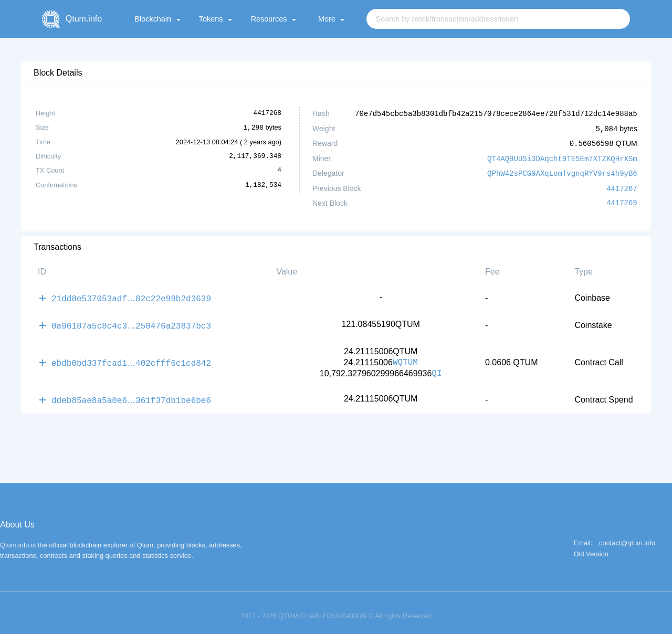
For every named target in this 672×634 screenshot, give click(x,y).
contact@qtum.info (627, 537)
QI (437, 368)
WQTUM (405, 357)
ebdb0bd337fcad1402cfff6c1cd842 (131, 357)
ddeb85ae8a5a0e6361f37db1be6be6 (131, 394)
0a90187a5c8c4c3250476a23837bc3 (131, 321)
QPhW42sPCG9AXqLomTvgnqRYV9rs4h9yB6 (562, 171)
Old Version (591, 548)
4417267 (622, 186)
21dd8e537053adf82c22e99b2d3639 (131, 294)
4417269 (622, 200)
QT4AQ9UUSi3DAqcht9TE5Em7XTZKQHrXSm (562, 157)
